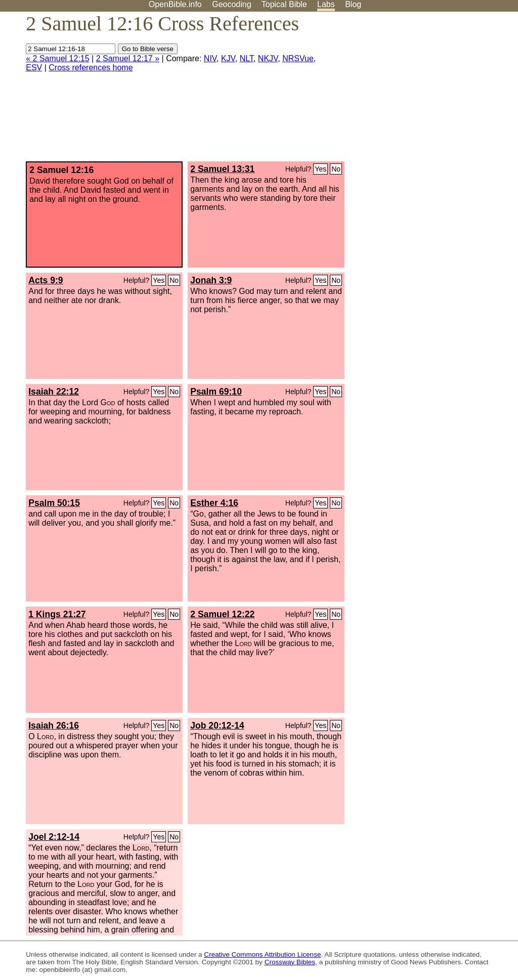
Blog (353, 4)
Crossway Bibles (290, 962)
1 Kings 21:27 (57, 614)
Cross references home (91, 68)
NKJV (268, 58)
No (336, 169)
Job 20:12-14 (217, 726)
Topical (284, 4)
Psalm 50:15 (54, 503)
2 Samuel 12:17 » (128, 58)
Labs (326, 4)
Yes (320, 169)
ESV (34, 68)
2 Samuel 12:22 (222, 614)
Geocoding (231, 4)
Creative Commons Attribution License (262, 954)
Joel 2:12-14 (54, 837)
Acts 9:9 (46, 280)
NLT (247, 58)
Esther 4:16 (214, 503)
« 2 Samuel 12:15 (57, 58)
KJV (228, 58)
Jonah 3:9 (211, 280)
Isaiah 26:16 (54, 726)
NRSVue (298, 58)
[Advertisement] (416, 91)
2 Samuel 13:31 (222, 169)
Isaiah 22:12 (54, 392)
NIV (210, 58)
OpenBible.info (175, 4)
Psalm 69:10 (216, 392)
